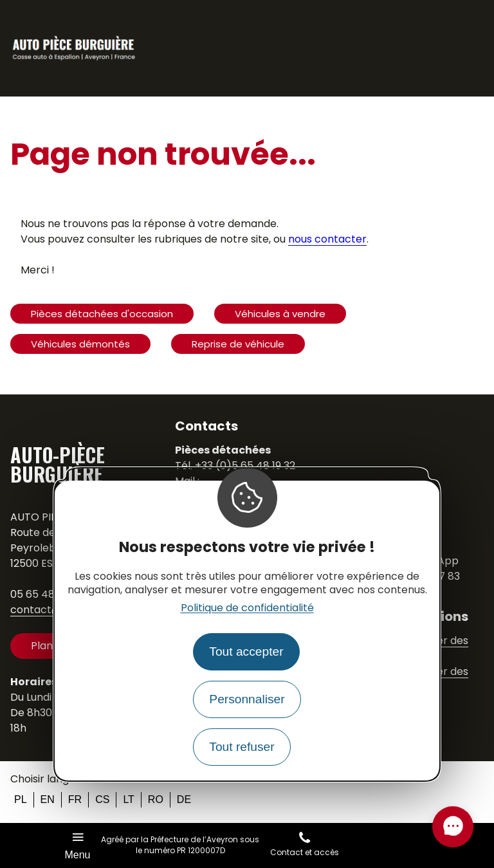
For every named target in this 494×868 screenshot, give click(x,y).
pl (21, 799)
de (184, 799)
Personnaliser (247, 699)
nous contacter (327, 239)
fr (75, 799)
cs (102, 799)
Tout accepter (246, 651)
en (48, 799)
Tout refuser (242, 747)
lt (128, 799)
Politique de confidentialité (247, 608)
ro (156, 799)
